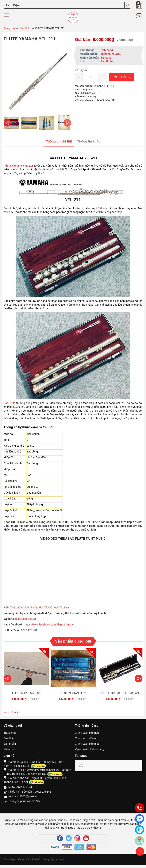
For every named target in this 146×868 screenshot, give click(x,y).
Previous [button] (7, 123)
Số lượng (81, 70)
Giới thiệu (9, 738)
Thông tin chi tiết (59, 141)
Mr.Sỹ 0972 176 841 (20, 787)
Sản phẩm (10, 744)
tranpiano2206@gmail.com (24, 796)
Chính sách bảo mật (87, 744)
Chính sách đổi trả (86, 738)
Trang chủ (10, 733)
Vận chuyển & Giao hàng (90, 749)
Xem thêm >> (12, 712)
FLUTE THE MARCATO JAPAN (120, 693)
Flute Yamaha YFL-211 (18, 166)
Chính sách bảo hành (88, 733)
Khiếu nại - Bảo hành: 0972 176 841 (30, 792)
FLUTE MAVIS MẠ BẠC (26, 693)
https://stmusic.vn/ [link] (26, 619)
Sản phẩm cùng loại (73, 641)
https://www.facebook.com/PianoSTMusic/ (50, 625)
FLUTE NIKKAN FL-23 (73, 693)
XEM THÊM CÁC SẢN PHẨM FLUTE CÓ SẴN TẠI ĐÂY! (37, 607)
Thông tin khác (89, 141)
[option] (11, 123)
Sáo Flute (10, 403)
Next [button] (67, 123)
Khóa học (9, 749)
